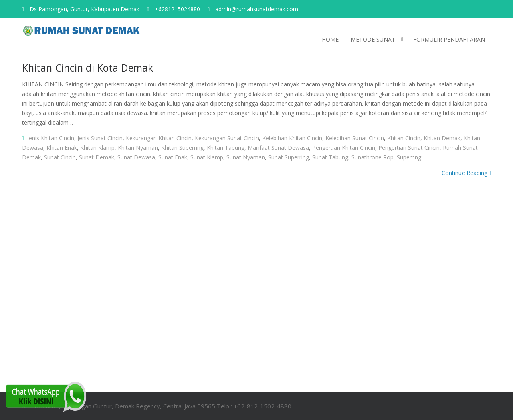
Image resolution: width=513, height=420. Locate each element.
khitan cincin (404, 138)
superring (409, 157)
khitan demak (442, 138)
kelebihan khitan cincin (292, 138)
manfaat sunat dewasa (278, 148)
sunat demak (97, 157)
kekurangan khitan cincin (159, 138)
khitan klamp (97, 148)
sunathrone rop (373, 157)
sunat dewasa (136, 157)
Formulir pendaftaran (449, 39)
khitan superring (182, 148)
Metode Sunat (373, 39)
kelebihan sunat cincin (355, 138)
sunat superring (289, 157)
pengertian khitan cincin (344, 148)
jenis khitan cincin (51, 138)
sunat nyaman (246, 157)
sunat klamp (207, 157)
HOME (330, 39)
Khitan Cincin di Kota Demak (88, 68)
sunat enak (173, 157)
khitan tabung (226, 148)
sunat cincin (60, 157)
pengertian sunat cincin (409, 148)
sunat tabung (330, 157)
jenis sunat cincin (100, 138)
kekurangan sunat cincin (227, 138)
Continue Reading (466, 173)
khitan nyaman (138, 148)
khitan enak (62, 148)
